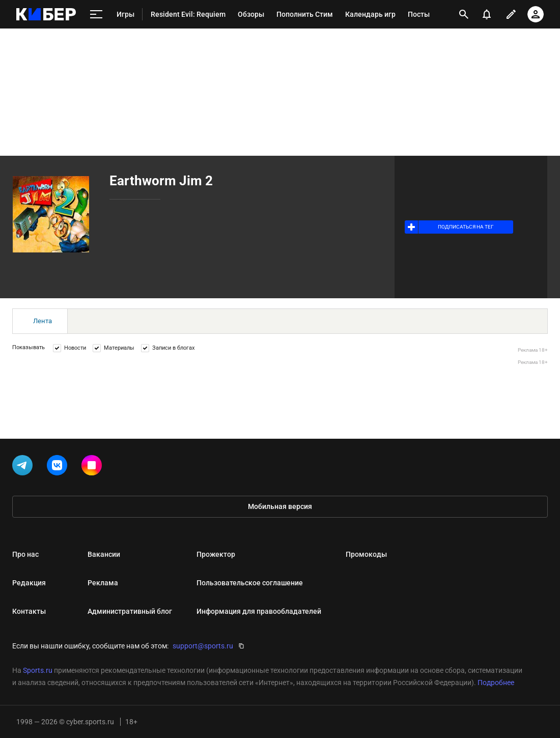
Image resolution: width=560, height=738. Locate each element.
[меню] (96, 15)
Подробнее (496, 683)
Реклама (103, 583)
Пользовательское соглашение (250, 583)
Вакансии (104, 554)
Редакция (29, 583)
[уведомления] (487, 14)
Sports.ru (38, 670)
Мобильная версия (280, 506)
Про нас (25, 554)
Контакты (29, 611)
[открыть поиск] (464, 14)
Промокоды (366, 554)
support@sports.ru (203, 646)
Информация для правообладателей (259, 611)
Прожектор (216, 554)
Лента (43, 321)
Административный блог (130, 611)
